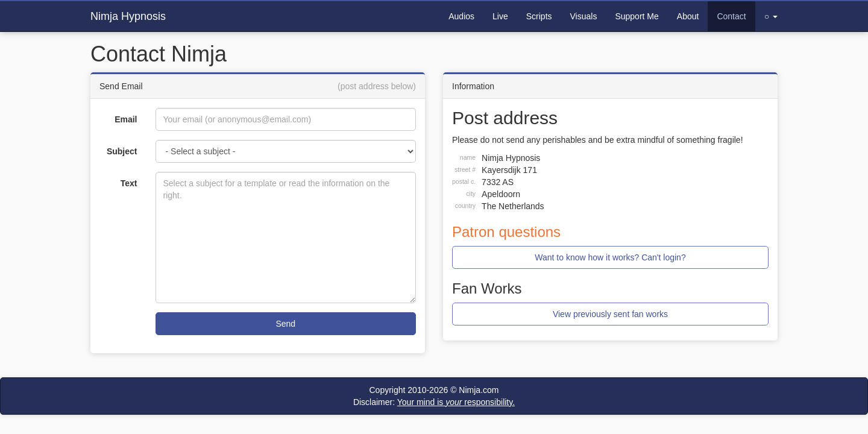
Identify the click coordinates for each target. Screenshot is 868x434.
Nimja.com (479, 390)
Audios (461, 16)
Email (126, 119)
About (688, 16)
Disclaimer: (434, 402)
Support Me (637, 16)
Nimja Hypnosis (128, 16)
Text (129, 183)
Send (285, 324)
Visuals (584, 16)
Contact (731, 16)
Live (500, 16)
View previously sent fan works (610, 314)
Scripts (539, 16)
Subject (122, 151)
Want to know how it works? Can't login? (610, 257)
